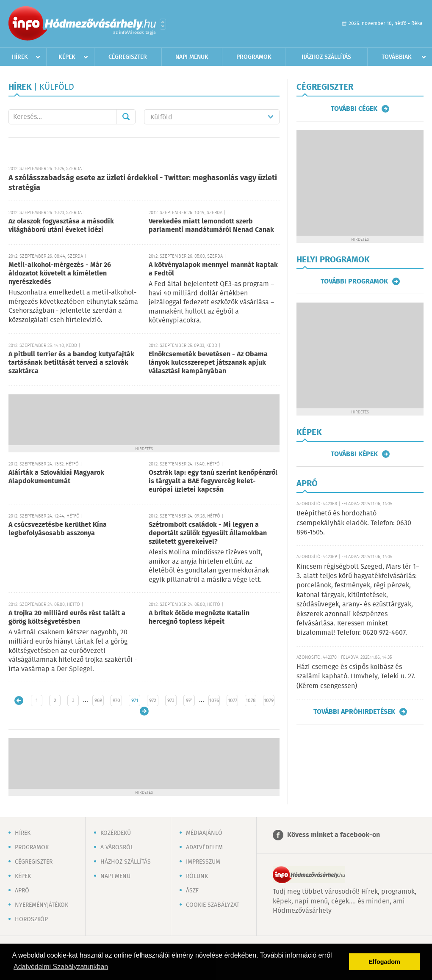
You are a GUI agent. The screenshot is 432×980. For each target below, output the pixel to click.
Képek (67, 57)
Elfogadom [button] (385, 962)
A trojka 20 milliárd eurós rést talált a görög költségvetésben (67, 618)
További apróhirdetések (354, 712)
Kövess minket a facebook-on (334, 835)
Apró (22, 891)
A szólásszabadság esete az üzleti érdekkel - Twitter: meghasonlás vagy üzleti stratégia (143, 183)
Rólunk (197, 876)
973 (171, 701)
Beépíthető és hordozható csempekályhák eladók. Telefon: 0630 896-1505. (354, 523)
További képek (354, 454)
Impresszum (203, 862)
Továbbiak (397, 57)
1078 (251, 701)
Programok (254, 57)
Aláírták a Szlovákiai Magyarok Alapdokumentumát (56, 477)
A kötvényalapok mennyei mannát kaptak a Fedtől (213, 269)
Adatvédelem (204, 848)
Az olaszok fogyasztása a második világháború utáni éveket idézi (61, 226)
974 (189, 701)
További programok (354, 281)
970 (116, 701)
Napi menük (192, 57)
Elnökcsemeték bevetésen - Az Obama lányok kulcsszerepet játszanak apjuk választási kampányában (208, 363)
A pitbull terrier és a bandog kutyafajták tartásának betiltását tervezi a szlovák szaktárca (71, 363)
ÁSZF (192, 891)
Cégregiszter (128, 57)
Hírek (20, 57)
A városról (117, 848)
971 (135, 701)
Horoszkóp (31, 919)
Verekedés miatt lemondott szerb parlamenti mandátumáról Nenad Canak (211, 226)
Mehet (126, 117)
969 (98, 701)
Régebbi (144, 711)
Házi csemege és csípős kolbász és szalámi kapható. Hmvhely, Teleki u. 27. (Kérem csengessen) (356, 677)
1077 (233, 701)
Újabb (19, 701)
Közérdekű (116, 833)
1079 (269, 701)
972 (153, 701)
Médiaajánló (204, 833)
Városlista (163, 24)
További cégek (354, 109)
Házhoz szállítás (326, 57)
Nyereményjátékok (42, 905)
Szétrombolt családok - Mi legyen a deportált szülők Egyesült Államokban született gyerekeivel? (208, 533)
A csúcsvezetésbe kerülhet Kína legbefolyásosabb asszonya (58, 529)
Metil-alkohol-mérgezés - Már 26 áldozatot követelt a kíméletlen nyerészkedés (60, 274)
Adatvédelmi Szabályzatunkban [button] (61, 967)
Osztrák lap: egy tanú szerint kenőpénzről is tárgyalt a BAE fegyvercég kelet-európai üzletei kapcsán (213, 481)
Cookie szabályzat (213, 905)
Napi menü (115, 876)
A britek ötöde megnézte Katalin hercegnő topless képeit (199, 618)
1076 (214, 701)
